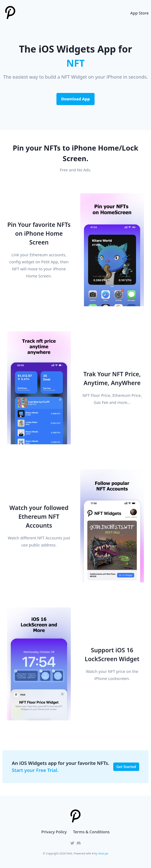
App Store (139, 13)
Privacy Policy (54, 832)
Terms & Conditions (91, 832)
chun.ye (103, 853)
